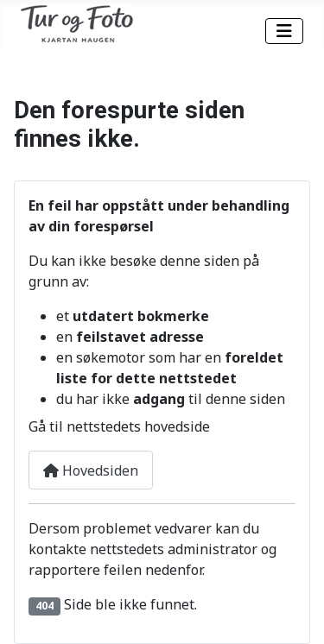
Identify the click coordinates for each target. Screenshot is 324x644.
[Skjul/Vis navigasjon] (284, 31)
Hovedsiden (91, 470)
